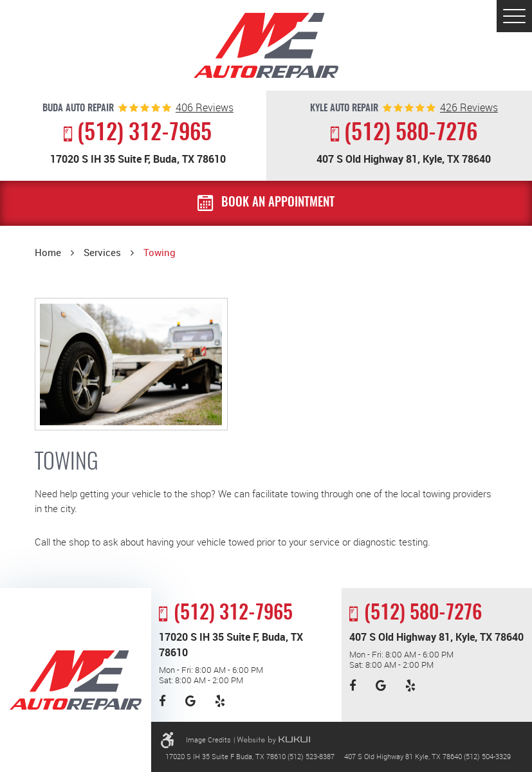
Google (190, 702)
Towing (160, 252)
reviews (205, 108)
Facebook (162, 702)
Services (102, 252)
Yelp (220, 702)
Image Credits (208, 740)
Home (48, 252)
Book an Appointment (278, 203)
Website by (273, 740)
